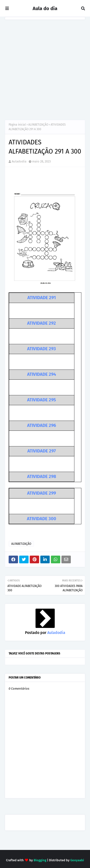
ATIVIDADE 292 (42, 323)
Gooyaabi (77, 860)
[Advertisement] (45, 67)
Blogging (40, 860)
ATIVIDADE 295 (42, 400)
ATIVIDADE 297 (42, 451)
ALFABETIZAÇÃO (38, 125)
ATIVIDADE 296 (42, 425)
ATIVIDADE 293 (42, 349)
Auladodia (19, 161)
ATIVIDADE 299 (42, 493)
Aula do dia (45, 8)
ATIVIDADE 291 (42, 298)
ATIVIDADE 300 (42, 519)
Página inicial (17, 125)
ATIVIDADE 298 (42, 477)
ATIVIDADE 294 (42, 374)
